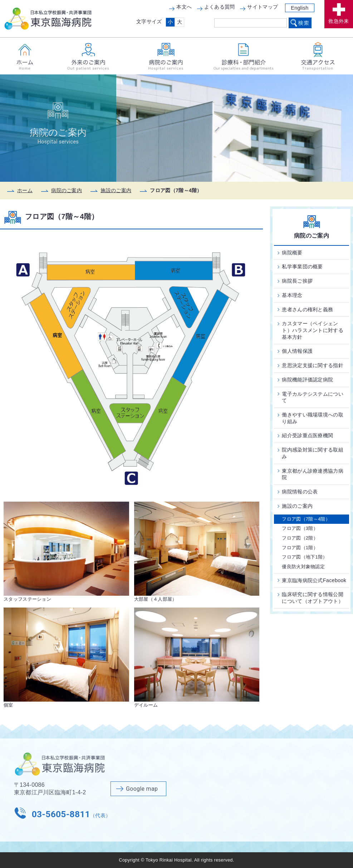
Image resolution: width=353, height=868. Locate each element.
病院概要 (292, 253)
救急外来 (339, 21)
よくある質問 (220, 7)
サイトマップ (263, 7)
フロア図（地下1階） (305, 557)
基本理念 (292, 295)
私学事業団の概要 (302, 267)
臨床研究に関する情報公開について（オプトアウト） (313, 598)
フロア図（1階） (300, 548)
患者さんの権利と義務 (307, 309)
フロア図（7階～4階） (306, 519)
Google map (142, 789)
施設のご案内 (116, 190)
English (300, 8)
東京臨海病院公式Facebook (314, 580)
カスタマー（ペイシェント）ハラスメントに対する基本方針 (313, 330)
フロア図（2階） (300, 538)
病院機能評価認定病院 (307, 380)
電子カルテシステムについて (313, 397)
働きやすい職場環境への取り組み (313, 418)
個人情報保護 (297, 351)
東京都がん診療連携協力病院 (313, 474)
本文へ (184, 7)
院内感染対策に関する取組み (313, 453)
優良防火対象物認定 (303, 567)
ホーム (25, 190)
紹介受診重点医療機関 (307, 435)
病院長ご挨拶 (297, 281)
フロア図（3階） (300, 528)
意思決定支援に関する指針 (313, 365)
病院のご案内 (67, 190)
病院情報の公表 (300, 492)
